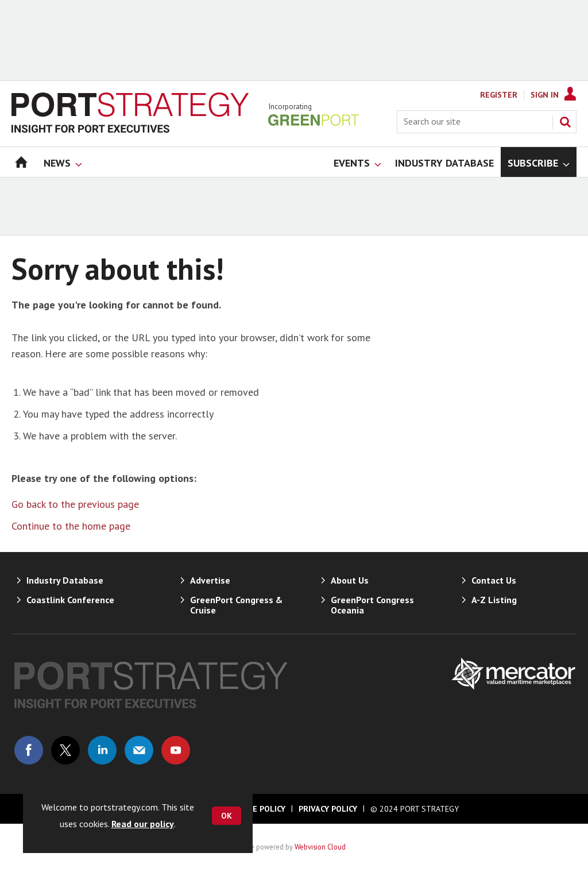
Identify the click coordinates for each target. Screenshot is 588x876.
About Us (350, 580)
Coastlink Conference (70, 600)
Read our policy (143, 824)
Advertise (210, 580)
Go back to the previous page (75, 504)
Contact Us (494, 580)
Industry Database (65, 580)
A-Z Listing (494, 600)
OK (227, 816)
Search (565, 122)
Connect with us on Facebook (29, 750)
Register (499, 95)
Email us (139, 750)
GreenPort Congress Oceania (372, 605)
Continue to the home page (71, 526)
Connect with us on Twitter (65, 750)
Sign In (545, 95)
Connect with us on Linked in (102, 750)
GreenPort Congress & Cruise (236, 605)
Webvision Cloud (320, 847)
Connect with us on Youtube (176, 750)
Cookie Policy (257, 809)
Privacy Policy (328, 809)
